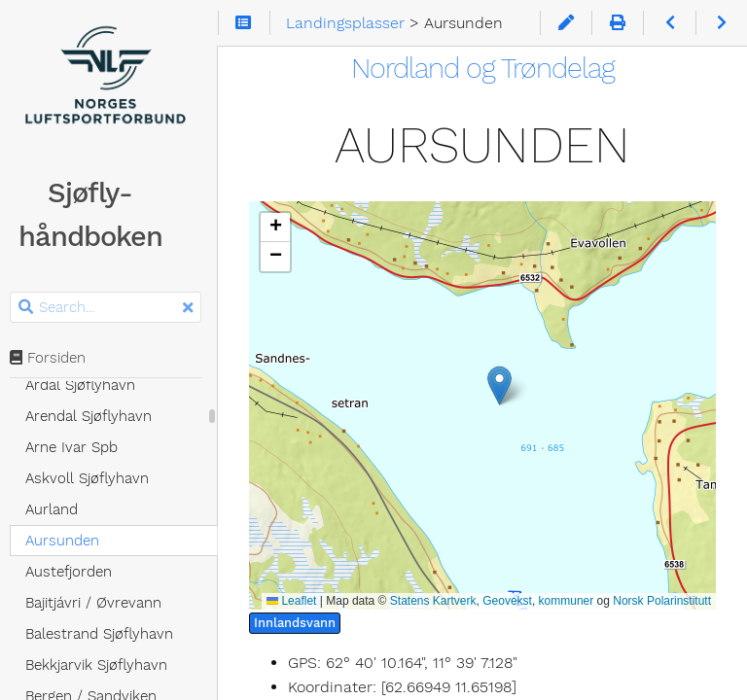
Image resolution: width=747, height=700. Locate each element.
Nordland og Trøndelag (486, 68)
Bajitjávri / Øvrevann (99, 603)
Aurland (57, 509)
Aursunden (68, 541)
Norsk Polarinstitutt (662, 601)
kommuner (567, 601)
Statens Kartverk (433, 601)
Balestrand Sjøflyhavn (105, 634)
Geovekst (507, 601)
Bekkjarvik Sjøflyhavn (102, 665)
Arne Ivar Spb (77, 447)
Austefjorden (74, 572)
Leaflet (291, 601)
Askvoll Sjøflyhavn (93, 478)
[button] (486, 385)
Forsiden (53, 358)
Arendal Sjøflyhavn (94, 416)
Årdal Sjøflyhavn (86, 385)
